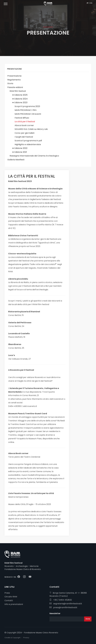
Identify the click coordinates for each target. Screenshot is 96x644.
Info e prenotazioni (14, 604)
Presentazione (14, 76)
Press (7, 593)
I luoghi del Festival (24, 137)
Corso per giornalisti (24, 133)
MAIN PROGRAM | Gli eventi (28, 114)
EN (91, 3)
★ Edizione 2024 (20, 99)
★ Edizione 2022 (20, 148)
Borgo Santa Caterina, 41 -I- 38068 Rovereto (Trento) (68, 595)
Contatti (9, 600)
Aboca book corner (24, 125)
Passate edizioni (15, 87)
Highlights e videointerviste (28, 144)
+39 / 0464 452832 (61, 600)
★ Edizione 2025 (20, 95)
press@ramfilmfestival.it (63, 607)
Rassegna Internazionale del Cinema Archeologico (34, 156)
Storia (10, 83)
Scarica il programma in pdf (28, 141)
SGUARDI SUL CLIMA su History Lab (31, 129)
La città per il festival (25, 122)
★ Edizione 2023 (20, 102)
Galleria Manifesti (16, 160)
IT (88, 3)
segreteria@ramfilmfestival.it (66, 604)
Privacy (26, 638)
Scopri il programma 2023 (27, 106)
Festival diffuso (22, 118)
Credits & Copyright (12, 638)
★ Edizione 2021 (19, 152)
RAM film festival (18, 91)
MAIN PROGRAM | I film (26, 110)
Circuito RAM (11, 597)
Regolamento (14, 80)
